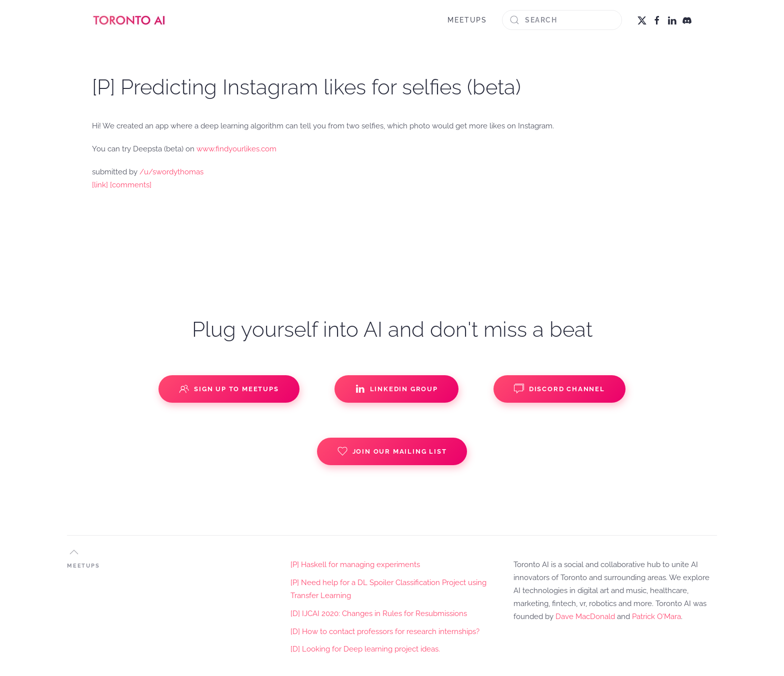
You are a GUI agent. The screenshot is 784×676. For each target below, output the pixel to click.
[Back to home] (129, 20)
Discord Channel (559, 389)
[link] (100, 185)
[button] (74, 552)
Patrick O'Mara (656, 617)
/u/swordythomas (171, 172)
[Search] (562, 20)
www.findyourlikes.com (236, 149)
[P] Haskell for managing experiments (355, 565)
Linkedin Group (396, 389)
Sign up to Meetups (229, 389)
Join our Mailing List (392, 451)
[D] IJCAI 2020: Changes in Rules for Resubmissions (379, 614)
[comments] (131, 185)
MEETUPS (467, 20)
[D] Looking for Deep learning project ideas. (365, 649)
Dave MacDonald (585, 617)
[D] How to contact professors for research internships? (385, 632)
